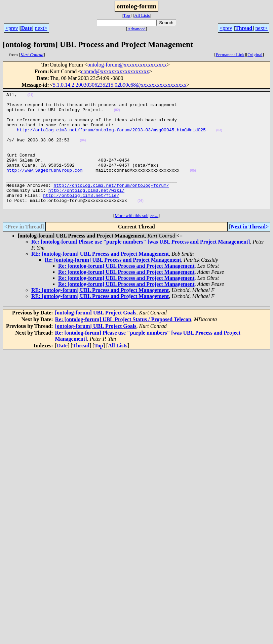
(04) (83, 150)
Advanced (136, 29)
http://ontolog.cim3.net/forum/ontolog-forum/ (111, 204)
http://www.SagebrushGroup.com (44, 186)
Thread (244, 28)
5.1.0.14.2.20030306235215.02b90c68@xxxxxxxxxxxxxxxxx (120, 85)
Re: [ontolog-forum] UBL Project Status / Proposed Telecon (123, 342)
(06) (141, 223)
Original (255, 55)
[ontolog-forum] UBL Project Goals (96, 336)
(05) (193, 187)
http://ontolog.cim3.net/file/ (81, 216)
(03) (219, 138)
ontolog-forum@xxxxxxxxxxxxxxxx (127, 65)
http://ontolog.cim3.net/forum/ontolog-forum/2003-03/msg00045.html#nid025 (111, 138)
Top (127, 15)
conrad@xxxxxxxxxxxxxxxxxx (115, 71)
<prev (12, 28)
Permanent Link (230, 55)
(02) (117, 114)
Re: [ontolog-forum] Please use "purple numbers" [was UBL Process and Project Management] (141, 265)
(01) (30, 96)
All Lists (142, 15)
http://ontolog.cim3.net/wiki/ (86, 210)
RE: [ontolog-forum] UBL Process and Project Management (100, 277)
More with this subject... (136, 239)
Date (27, 28)
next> (41, 28)
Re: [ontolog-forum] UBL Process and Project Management (113, 283)
